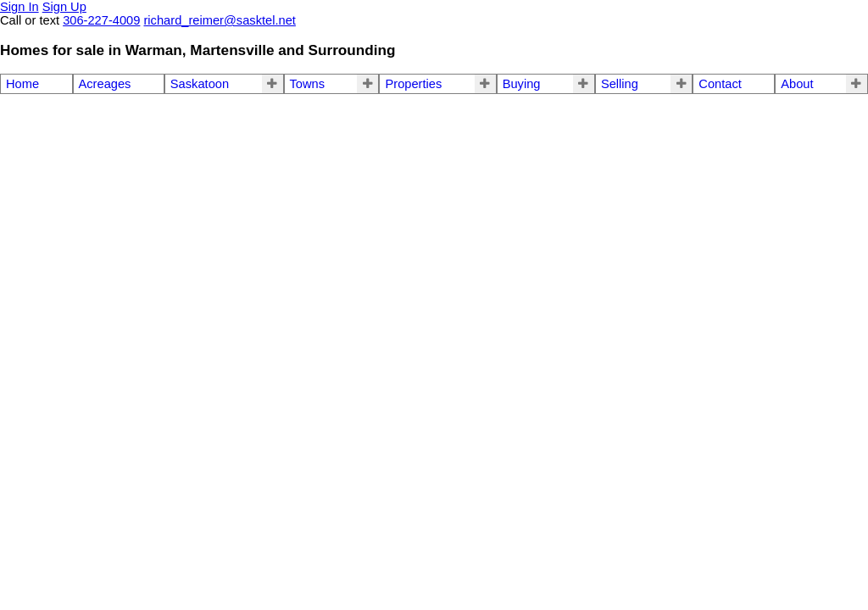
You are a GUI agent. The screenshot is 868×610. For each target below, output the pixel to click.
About (797, 84)
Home (22, 84)
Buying (522, 84)
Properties (413, 84)
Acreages (105, 84)
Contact (720, 84)
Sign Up (64, 7)
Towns (308, 84)
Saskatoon (200, 84)
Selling (620, 84)
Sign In (19, 7)
